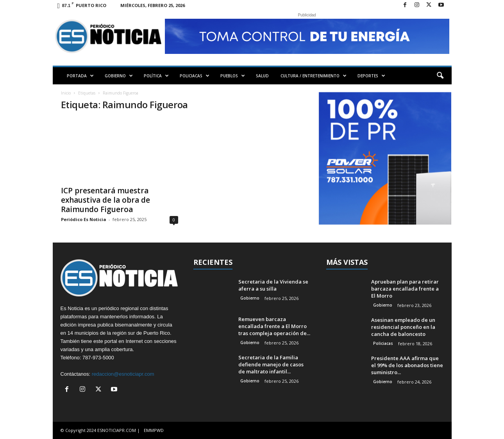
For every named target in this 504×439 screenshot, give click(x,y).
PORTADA (80, 76)
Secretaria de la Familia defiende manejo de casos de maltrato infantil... (271, 364)
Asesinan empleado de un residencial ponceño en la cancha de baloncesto (403, 327)
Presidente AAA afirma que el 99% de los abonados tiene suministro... (407, 365)
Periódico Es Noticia (84, 219)
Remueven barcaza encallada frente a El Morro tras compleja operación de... (274, 326)
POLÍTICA (156, 76)
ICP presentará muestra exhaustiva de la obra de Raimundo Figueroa (105, 200)
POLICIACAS (195, 76)
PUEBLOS (233, 76)
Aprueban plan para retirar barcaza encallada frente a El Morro (405, 289)
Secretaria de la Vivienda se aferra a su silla (273, 285)
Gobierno (250, 298)
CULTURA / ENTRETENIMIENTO (314, 76)
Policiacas (383, 343)
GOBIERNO (119, 76)
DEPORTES (371, 76)
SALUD (262, 76)
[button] (440, 76)
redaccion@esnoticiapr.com (123, 374)
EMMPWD (154, 430)
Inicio (66, 93)
